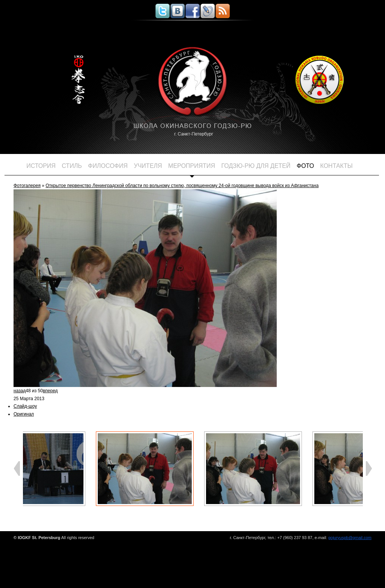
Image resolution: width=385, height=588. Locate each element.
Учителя (148, 166)
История (41, 166)
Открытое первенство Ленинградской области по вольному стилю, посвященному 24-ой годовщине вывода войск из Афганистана (182, 186)
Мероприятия (192, 166)
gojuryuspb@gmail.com (350, 538)
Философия (108, 166)
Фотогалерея (27, 186)
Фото (305, 166)
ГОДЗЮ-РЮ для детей (256, 166)
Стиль (72, 166)
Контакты (336, 166)
